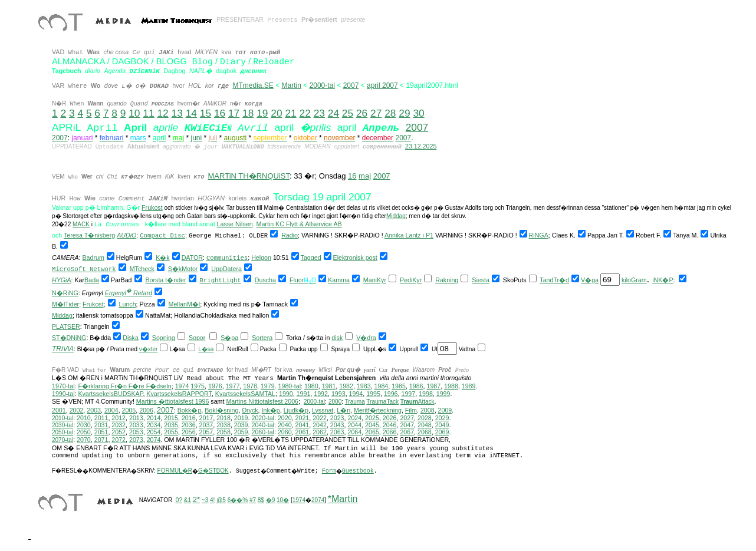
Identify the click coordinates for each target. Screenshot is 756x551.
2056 (189, 432)
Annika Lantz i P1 (409, 235)
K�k (162, 258)
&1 (188, 500)
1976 (215, 386)
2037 (206, 425)
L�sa (206, 349)
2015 (171, 418)
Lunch (128, 304)
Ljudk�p (296, 410)
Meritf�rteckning (378, 410)
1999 (443, 394)
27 (376, 113)
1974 (182, 386)
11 (148, 113)
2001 (59, 410)
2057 (206, 432)
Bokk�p (190, 410)
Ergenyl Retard (129, 293)
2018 (223, 418)
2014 (154, 418)
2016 (189, 418)
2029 (442, 418)
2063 (337, 432)
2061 (303, 432)
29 (404, 113)
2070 (84, 440)
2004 (111, 410)
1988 (451, 386)
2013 (136, 418)
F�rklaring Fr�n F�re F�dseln (124, 386)
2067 (407, 432)
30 (418, 113)
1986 (416, 386)
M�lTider (65, 304)
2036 (189, 425)
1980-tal (290, 386)
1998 (426, 394)
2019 (241, 418)
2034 (154, 425)
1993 (338, 394)
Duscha (265, 280)
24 (333, 113)
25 (348, 113)
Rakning (447, 280)
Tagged (311, 258)
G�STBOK (213, 471)
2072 (119, 440)
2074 (154, 440)
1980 (311, 386)
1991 (304, 394)
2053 (136, 432)
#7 (253, 500)
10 (134, 113)
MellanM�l (185, 304)
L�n (344, 410)
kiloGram (634, 280)
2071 (101, 440)
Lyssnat (323, 410)
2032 (119, 425)
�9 (271, 500)
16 (220, 113)
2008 (428, 410)
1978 (250, 386)
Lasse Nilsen (235, 224)
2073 (136, 440)
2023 (337, 418)
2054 (154, 432)
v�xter (149, 349)
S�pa (229, 338)
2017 (206, 418)
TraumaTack (382, 402)
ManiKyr (375, 280)
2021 (303, 418)
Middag (396, 216)
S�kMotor (183, 269)
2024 (354, 418)
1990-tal (63, 394)
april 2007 (382, 85)
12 (162, 113)
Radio (290, 235)
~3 (205, 500)
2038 (223, 425)
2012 (119, 418)
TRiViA (63, 349)
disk (337, 338)
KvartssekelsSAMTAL (245, 394)
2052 (119, 432)
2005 (129, 410)
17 (234, 113)
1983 (364, 386)
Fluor (297, 280)
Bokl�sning (221, 410)
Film (411, 410)
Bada (92, 280)
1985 (399, 386)
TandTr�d (554, 280)
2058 (223, 432)
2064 (354, 432)
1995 (373, 394)
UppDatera (226, 269)
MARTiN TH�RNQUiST (249, 176)
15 (206, 113)
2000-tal (322, 85)
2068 (425, 432)
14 (191, 113)
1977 (233, 386)
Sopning (164, 338)
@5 (221, 500)
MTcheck (142, 269)
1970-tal (63, 386)
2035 (171, 425)
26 (362, 113)
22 (305, 113)
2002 (77, 410)
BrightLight (221, 281)
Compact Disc (162, 236)
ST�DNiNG (69, 338)
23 (319, 113)
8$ (261, 500)
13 (177, 113)
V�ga (590, 280)
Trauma (355, 402)
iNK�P (663, 280)
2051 (101, 432)
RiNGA (539, 235)
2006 (146, 410)
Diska (131, 338)
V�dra (366, 338)
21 (290, 113)
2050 (84, 432)
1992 (321, 394)
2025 (372, 418)
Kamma (339, 280)
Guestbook (358, 471)
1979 (268, 386)
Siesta (481, 280)
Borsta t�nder (166, 280)
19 (262, 113)
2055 (171, 432)
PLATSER (66, 326)
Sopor (197, 338)
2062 (320, 432)
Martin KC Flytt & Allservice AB (299, 224)
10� (283, 500)
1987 (433, 386)
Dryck (250, 410)
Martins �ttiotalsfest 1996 (173, 401)
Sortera (262, 338)
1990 (286, 394)
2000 (335, 402)
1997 (408, 394)
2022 (320, 418)
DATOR (192, 258)
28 (390, 113)
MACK (81, 224)
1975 (198, 386)
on (268, 258)
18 (248, 113)
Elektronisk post (355, 258)
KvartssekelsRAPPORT (179, 394)
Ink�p (271, 410)
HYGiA (62, 280)
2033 (136, 425)
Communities (227, 258)
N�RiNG (65, 293)
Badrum (93, 258)
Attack (418, 402)
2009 (445, 410)
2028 (425, 418)
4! (212, 500)
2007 (351, 85)
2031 (101, 425)
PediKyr (411, 280)
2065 (372, 432)
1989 (469, 386)
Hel (256, 258)
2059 (241, 432)
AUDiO (126, 235)
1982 (346, 386)
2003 (94, 410)
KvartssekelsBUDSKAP (110, 394)
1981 (329, 386)
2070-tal (63, 440)
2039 (241, 425)
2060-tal (263, 432)
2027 (407, 418)
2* (196, 499)
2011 (101, 418)
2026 (390, 418)
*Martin (343, 499)
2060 (285, 432)
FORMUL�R (175, 471)
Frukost (152, 207)
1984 (382, 386)
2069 (442, 432)
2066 (390, 432)
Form (329, 471)
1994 (356, 394)
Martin (292, 85)
